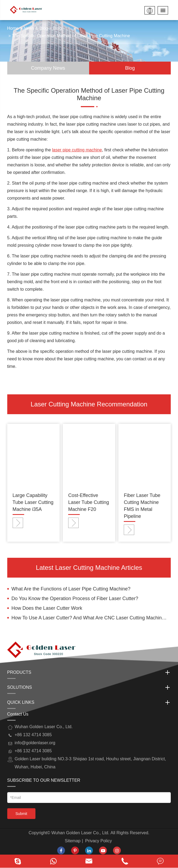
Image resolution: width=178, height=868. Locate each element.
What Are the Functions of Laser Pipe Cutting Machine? (71, 589)
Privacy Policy (99, 841)
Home (13, 28)
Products (89, 672)
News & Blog (36, 28)
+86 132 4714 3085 (33, 751)
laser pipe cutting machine (77, 150)
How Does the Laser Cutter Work (47, 608)
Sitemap (73, 841)
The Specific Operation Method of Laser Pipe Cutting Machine (71, 36)
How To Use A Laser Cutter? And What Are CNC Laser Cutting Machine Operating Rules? (91, 618)
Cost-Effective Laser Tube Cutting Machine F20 (89, 502)
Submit (21, 814)
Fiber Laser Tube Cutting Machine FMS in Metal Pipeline (142, 506)
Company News (48, 68)
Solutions (89, 687)
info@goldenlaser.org (35, 743)
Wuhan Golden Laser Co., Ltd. (80, 833)
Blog (57, 28)
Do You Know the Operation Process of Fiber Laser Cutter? (75, 598)
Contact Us (18, 714)
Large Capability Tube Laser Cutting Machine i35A (33, 502)
